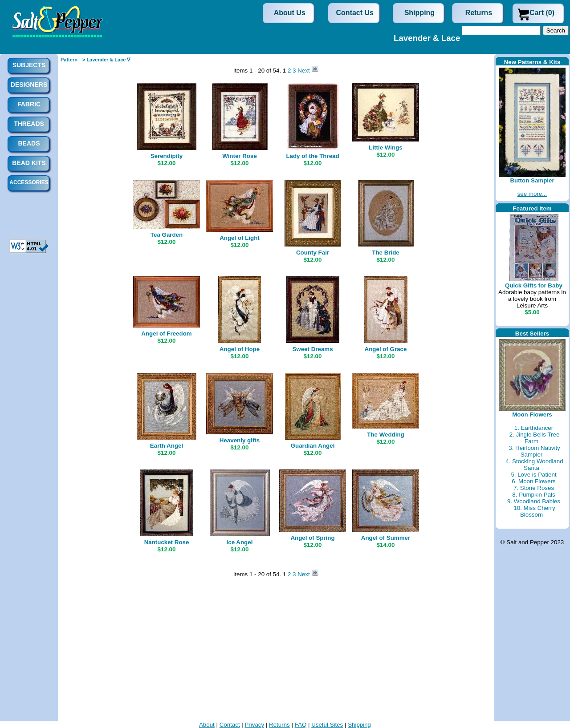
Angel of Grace (386, 349)
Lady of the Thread (312, 156)
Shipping (419, 13)
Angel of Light (240, 238)
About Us (290, 13)
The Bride (385, 253)
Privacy (254, 725)
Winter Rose (240, 156)
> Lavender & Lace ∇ (106, 60)
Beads (29, 143)
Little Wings (385, 148)
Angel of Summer (386, 538)
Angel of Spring (312, 538)
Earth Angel (167, 446)
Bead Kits (29, 163)
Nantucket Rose (167, 542)
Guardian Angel (313, 446)
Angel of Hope (240, 349)
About (207, 725)
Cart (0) (542, 13)
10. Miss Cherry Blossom (534, 511)
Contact (230, 725)
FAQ (301, 725)
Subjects (29, 65)
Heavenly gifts (240, 440)
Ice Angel (240, 542)
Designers (29, 85)
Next (304, 71)
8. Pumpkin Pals (533, 495)
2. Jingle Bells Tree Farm (535, 438)
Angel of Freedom (166, 334)
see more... (532, 194)
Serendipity (167, 156)
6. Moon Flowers (534, 481)
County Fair (313, 253)
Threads (29, 124)
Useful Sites (327, 725)
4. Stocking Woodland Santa (534, 465)
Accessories (29, 182)
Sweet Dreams (312, 349)
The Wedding (385, 435)
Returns (479, 13)
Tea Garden (167, 235)
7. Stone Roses (534, 488)
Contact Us (355, 13)
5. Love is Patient (533, 475)
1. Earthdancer (534, 428)
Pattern (69, 60)
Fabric (29, 104)
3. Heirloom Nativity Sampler (534, 451)
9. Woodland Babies (534, 501)
